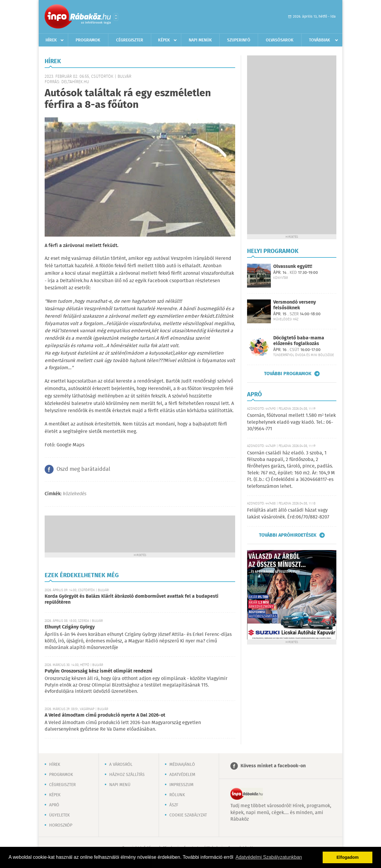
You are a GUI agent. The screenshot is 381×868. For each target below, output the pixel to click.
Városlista (116, 17)
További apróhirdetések (288, 535)
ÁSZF (174, 805)
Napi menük (200, 40)
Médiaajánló (182, 765)
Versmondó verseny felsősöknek (295, 305)
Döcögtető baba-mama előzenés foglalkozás (299, 341)
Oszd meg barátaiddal (83, 469)
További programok (288, 374)
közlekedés (75, 494)
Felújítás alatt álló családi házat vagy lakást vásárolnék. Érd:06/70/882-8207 (288, 514)
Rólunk (177, 795)
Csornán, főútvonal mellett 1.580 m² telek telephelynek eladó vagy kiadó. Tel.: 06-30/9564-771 (291, 422)
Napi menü (120, 785)
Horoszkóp (61, 825)
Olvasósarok (280, 40)
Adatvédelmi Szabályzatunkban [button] (269, 857)
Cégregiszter (130, 40)
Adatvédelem (182, 775)
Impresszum (181, 785)
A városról (121, 765)
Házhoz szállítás (127, 775)
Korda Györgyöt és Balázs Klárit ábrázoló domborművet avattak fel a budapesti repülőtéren (132, 599)
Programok (88, 40)
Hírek (51, 40)
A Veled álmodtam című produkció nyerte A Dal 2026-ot (105, 715)
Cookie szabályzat (188, 815)
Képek (164, 40)
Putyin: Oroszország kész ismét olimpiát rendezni (99, 671)
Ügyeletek (59, 815)
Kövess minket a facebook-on (273, 766)
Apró (54, 805)
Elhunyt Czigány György (70, 627)
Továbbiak (320, 40)
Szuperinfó (239, 40)
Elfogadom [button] (348, 857)
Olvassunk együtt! (293, 267)
